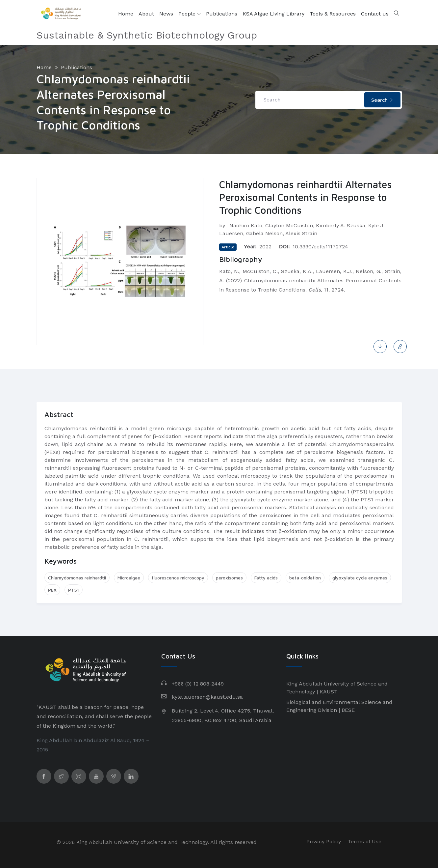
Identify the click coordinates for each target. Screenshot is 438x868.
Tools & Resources (333, 14)
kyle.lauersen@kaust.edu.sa (207, 697)
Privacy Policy (324, 841)
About (146, 14)
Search (382, 100)
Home (126, 14)
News (166, 14)
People (190, 14)
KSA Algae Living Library (273, 14)
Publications (222, 14)
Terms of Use (365, 841)
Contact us (375, 14)
